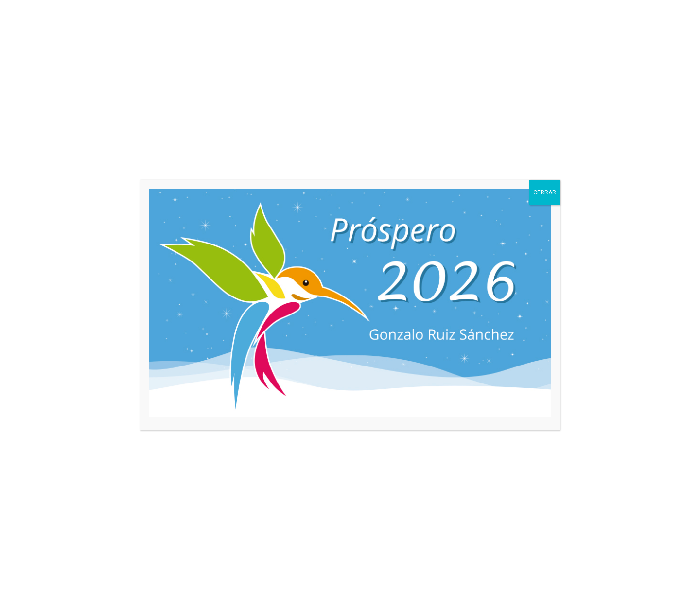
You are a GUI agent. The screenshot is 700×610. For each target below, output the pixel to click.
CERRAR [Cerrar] (545, 192)
